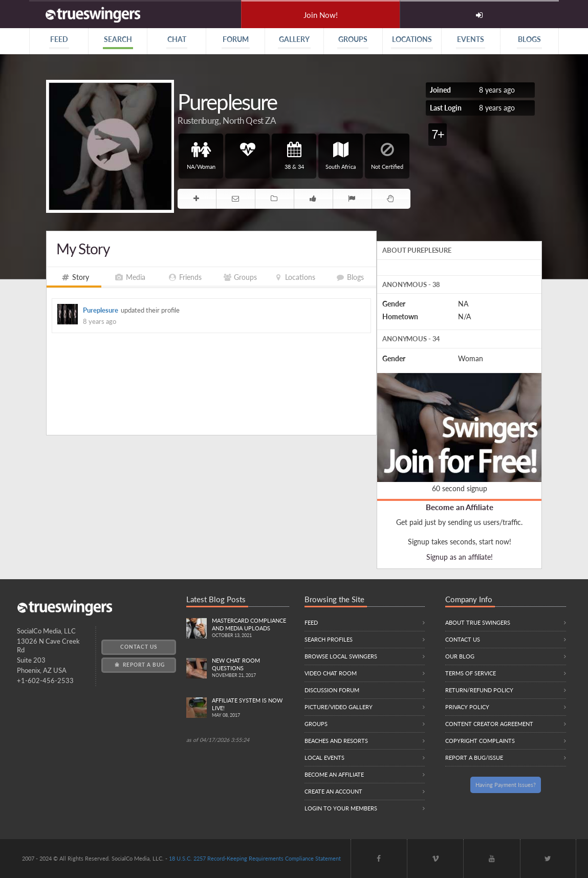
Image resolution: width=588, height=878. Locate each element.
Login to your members (341, 808)
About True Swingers (478, 622)
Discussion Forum (332, 690)
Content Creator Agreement (489, 724)
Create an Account (333, 791)
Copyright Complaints (480, 741)
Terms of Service (471, 673)
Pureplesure (101, 310)
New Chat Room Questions (251, 668)
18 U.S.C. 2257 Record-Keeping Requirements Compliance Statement (255, 858)
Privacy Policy (467, 707)
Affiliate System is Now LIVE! (251, 708)
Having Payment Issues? (506, 785)
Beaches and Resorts (336, 741)
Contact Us (139, 647)
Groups (316, 724)
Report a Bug (139, 665)
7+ (437, 134)
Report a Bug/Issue (474, 758)
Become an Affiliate (460, 507)
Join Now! (321, 15)
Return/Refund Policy (479, 690)
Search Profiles (329, 639)
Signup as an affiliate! (460, 557)
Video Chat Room (331, 673)
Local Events (324, 758)
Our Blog (460, 656)
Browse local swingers (341, 656)
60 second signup (460, 488)
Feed (311, 622)
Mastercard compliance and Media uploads (251, 628)
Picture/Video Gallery (339, 707)
